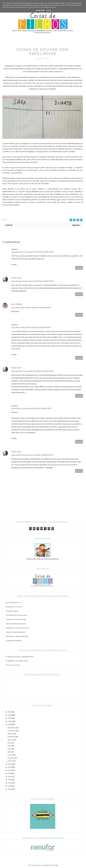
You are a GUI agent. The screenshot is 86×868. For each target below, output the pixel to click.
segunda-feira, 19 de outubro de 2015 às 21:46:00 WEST (32, 371)
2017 (9, 718)
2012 (9, 770)
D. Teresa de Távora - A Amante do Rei (20, 657)
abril (9, 752)
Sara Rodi (40, 59)
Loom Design (54, 865)
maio (9, 749)
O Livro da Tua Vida (13, 665)
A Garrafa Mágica (12, 611)
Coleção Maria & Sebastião (16, 632)
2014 (10, 764)
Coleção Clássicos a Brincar (16, 624)
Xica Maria (17, 304)
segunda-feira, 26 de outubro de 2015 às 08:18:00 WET (32, 455)
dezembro (11, 728)
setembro (11, 737)
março (10, 755)
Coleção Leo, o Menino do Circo (17, 628)
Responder (79, 268)
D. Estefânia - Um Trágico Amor (17, 661)
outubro (10, 734)
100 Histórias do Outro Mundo (16, 615)
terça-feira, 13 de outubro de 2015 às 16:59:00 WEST (31, 327)
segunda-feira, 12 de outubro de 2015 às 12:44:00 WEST (32, 281)
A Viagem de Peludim (14, 641)
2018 (10, 715)
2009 (10, 780)
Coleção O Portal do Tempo (16, 619)
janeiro (10, 761)
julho (9, 743)
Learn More (40, 10)
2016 (10, 721)
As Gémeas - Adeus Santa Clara (17, 636)
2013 (10, 767)
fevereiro (11, 758)
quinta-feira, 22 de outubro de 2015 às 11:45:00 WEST (31, 408)
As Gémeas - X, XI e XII (14, 607)
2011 (9, 773)
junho (10, 746)
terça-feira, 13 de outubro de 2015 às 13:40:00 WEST (31, 308)
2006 (10, 789)
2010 (10, 777)
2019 (10, 712)
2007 (10, 786)
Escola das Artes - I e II (14, 603)
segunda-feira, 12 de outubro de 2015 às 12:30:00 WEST (32, 252)
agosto (10, 740)
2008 (10, 783)
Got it (49, 10)
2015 (9, 724)
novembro (11, 731)
